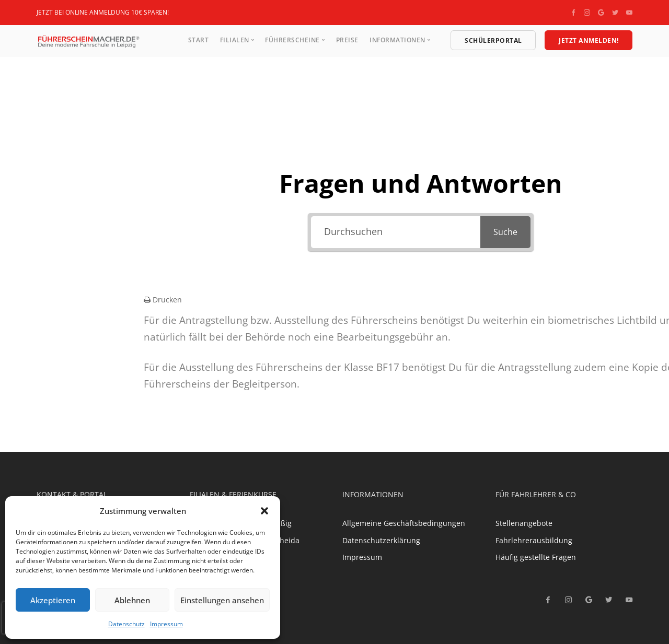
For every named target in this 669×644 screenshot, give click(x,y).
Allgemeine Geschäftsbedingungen (404, 523)
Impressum (166, 624)
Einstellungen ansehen (222, 600)
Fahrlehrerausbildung (534, 540)
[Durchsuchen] (396, 232)
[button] (264, 511)
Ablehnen (132, 600)
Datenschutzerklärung (381, 540)
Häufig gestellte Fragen (536, 557)
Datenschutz (126, 624)
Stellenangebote (524, 523)
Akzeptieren (53, 600)
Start (199, 40)
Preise (347, 40)
